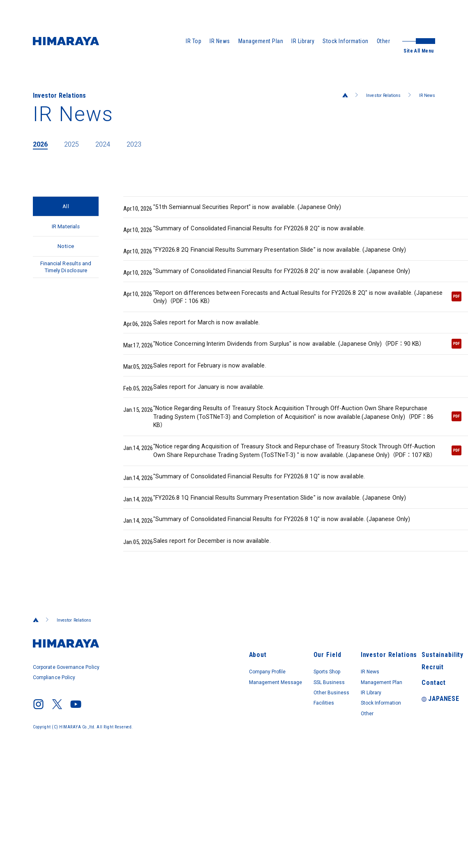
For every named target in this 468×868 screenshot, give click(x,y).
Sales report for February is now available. (203, 410)
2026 (42, 144)
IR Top (194, 41)
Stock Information (346, 41)
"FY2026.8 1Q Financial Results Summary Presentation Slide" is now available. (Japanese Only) (278, 573)
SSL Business (258, 765)
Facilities (252, 788)
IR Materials (66, 233)
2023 (145, 144)
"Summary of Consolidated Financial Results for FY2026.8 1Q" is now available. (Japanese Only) (272, 602)
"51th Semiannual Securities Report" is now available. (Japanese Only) (243, 208)
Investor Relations (375, 95)
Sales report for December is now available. (205, 632)
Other (384, 41)
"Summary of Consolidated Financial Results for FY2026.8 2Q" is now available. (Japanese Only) (272, 286)
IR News (220, 41)
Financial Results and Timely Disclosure (66, 287)
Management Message (175, 765)
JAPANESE (415, 787)
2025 (76, 144)
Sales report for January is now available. (202, 435)
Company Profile (166, 753)
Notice (66, 257)
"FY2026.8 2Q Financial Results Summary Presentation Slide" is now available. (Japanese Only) (278, 257)
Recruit (408, 753)
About (150, 735)
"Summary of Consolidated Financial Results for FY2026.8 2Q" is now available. (256, 233)
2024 (111, 144)
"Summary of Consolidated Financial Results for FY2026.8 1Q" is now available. (256, 548)
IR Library (303, 41)
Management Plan (261, 41)
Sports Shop (257, 753)
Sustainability (417, 735)
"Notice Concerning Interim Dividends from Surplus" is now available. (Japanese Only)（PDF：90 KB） (292, 380)
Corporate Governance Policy (69, 760)
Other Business (261, 776)
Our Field (252, 735)
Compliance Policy (56, 768)
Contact (409, 770)
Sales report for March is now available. (199, 351)
